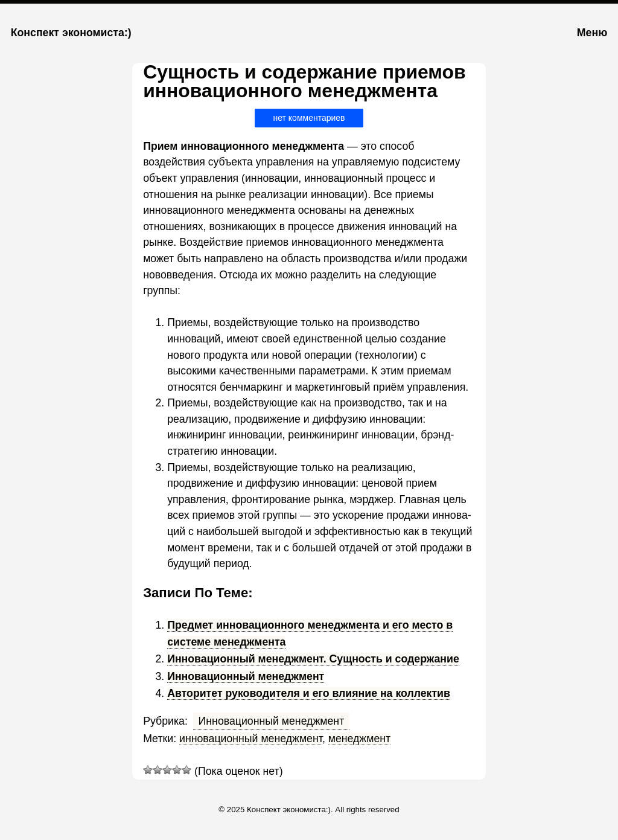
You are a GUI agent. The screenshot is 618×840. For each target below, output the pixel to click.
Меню (592, 33)
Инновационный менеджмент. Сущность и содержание (313, 659)
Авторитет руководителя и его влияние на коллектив (309, 693)
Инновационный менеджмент (246, 676)
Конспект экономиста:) (71, 33)
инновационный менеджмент (251, 739)
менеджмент (359, 739)
